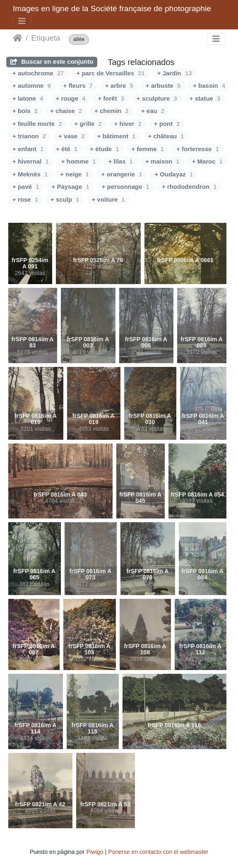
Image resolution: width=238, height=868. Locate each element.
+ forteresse (198, 149)
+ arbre (119, 86)
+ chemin (112, 111)
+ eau (153, 111)
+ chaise (66, 111)
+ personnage (126, 187)
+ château (166, 136)
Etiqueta (46, 38)
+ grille (88, 124)
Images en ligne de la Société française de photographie (112, 8)
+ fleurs (78, 86)
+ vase (72, 136)
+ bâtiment (117, 136)
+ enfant (28, 149)
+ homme (79, 161)
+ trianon (29, 136)
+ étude (104, 149)
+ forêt (111, 98)
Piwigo (95, 852)
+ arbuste (163, 86)
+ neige (74, 174)
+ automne (32, 86)
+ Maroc (207, 161)
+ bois (25, 111)
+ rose (25, 199)
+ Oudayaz (174, 174)
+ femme (148, 149)
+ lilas (120, 161)
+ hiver (128, 124)
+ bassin (209, 86)
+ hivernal (31, 161)
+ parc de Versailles (110, 73)
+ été (67, 149)
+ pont (167, 124)
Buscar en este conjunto (52, 61)
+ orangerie (122, 174)
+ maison (162, 161)
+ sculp (65, 199)
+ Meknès (30, 174)
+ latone (28, 98)
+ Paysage (70, 187)
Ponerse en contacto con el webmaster (158, 852)
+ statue (205, 98)
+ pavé (26, 187)
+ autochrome (38, 73)
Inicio (18, 38)
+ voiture (108, 199)
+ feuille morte (37, 124)
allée (79, 40)
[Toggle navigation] (22, 21)
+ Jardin (175, 73)
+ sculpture (157, 98)
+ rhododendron (189, 187)
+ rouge (70, 98)
